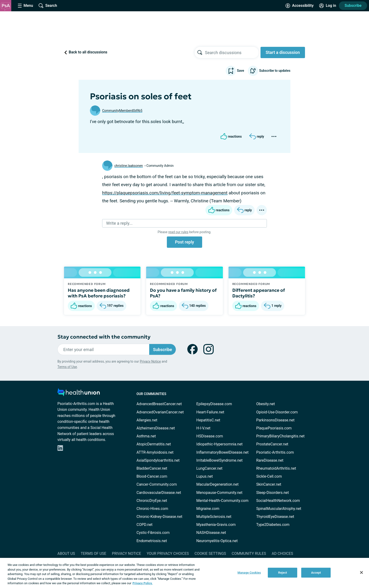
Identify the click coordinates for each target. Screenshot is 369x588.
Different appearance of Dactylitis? (259, 293)
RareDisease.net (270, 460)
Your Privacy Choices (168, 554)
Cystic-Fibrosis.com (153, 533)
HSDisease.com (210, 436)
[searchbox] (232, 52)
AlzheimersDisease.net (156, 428)
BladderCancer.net (152, 468)
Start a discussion (283, 52)
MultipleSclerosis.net (214, 517)
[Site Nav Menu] (25, 6)
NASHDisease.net (211, 533)
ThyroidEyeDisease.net (275, 517)
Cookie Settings (210, 554)
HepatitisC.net (208, 420)
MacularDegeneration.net (217, 484)
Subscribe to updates (269, 71)
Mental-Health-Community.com (222, 501)
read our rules (178, 232)
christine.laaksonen (129, 166)
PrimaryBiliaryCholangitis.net (281, 436)
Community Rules (249, 554)
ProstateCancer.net (272, 444)
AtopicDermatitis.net (154, 444)
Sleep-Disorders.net (273, 493)
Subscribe (353, 6)
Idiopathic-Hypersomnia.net (219, 444)
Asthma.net (146, 436)
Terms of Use (67, 367)
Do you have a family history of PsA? (183, 293)
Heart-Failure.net (210, 412)
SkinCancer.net (269, 484)
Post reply (184, 242)
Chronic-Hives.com (152, 509)
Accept (316, 573)
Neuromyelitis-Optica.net (217, 541)
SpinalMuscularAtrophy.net (279, 509)
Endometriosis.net (152, 541)
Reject (283, 573)
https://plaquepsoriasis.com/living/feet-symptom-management (165, 193)
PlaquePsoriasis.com (274, 428)
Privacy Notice (150, 361)
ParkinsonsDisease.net (275, 420)
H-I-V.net (203, 428)
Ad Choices (283, 554)
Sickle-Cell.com (269, 476)
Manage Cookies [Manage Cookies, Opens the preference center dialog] (249, 573)
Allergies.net (147, 420)
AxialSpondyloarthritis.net (158, 460)
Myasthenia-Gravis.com (216, 525)
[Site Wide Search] (48, 6)
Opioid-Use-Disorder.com (277, 412)
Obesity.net (266, 404)
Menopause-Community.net (219, 493)
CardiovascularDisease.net (159, 493)
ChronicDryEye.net (152, 501)
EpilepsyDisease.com (214, 404)
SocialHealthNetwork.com (278, 501)
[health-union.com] (79, 394)
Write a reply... (119, 223)
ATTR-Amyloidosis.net (155, 452)
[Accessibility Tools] (299, 6)
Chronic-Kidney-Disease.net (159, 517)
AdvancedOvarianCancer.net (160, 412)
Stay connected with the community (104, 337)
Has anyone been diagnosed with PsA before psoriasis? (99, 293)
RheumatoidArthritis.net (276, 468)
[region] (184, 573)
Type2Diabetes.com (273, 525)
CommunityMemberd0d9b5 (122, 111)
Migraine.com (208, 509)
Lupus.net (205, 476)
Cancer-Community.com (157, 484)
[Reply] (257, 136)
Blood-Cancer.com (152, 476)
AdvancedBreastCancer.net (159, 404)
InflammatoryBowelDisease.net (222, 452)
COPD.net (144, 525)
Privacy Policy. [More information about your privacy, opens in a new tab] (142, 583)
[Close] (361, 572)
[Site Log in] (328, 6)
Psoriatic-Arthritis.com (275, 452)
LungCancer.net (209, 468)
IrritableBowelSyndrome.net (219, 460)
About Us (66, 554)
